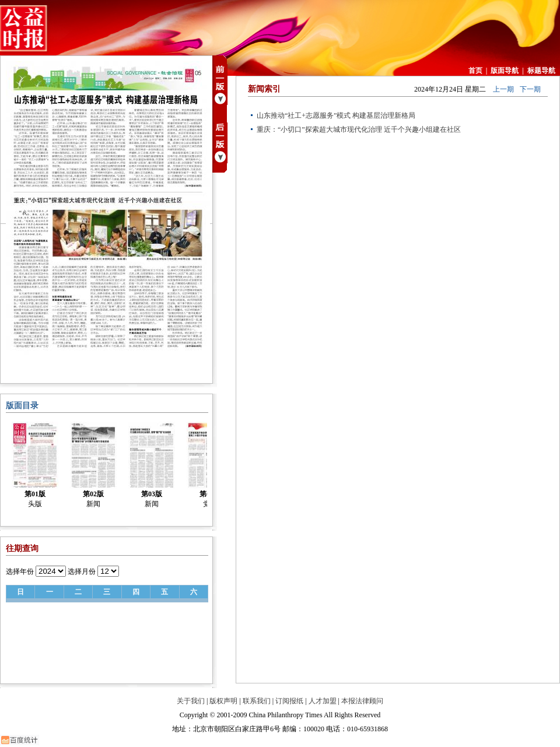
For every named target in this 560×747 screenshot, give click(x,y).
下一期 (530, 89)
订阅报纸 (289, 701)
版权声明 (223, 701)
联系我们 (257, 701)
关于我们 (191, 701)
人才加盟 (323, 701)
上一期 (503, 89)
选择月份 (82, 571)
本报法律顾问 (362, 701)
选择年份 (20, 571)
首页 (475, 71)
